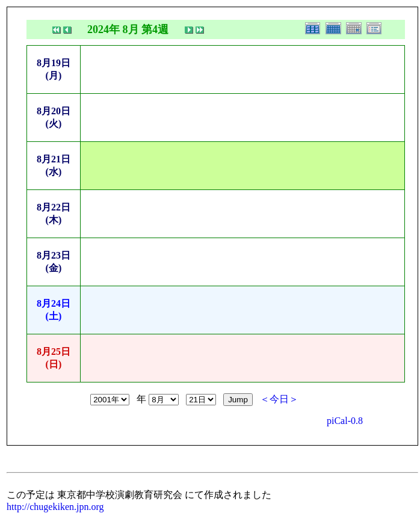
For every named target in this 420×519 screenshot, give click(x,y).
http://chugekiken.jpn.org (55, 507)
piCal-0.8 (345, 421)
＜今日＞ (279, 399)
